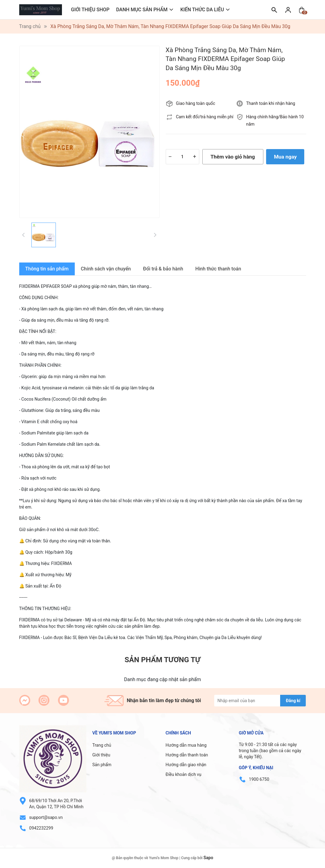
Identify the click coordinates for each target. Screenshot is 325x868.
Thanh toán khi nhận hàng (271, 103)
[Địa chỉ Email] (260, 701)
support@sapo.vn (46, 817)
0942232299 (41, 828)
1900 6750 (259, 779)
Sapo (208, 858)
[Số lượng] (182, 157)
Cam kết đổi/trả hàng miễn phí (205, 117)
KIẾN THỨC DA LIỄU (202, 10)
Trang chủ (102, 745)
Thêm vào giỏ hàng (233, 157)
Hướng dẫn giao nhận (186, 765)
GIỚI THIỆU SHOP (90, 10)
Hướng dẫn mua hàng (186, 745)
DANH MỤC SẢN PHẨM (142, 10)
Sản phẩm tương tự (162, 660)
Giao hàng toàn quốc (196, 103)
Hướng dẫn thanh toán (187, 755)
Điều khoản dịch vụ (184, 774)
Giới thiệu (101, 755)
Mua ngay (285, 157)
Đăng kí (293, 701)
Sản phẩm (102, 765)
